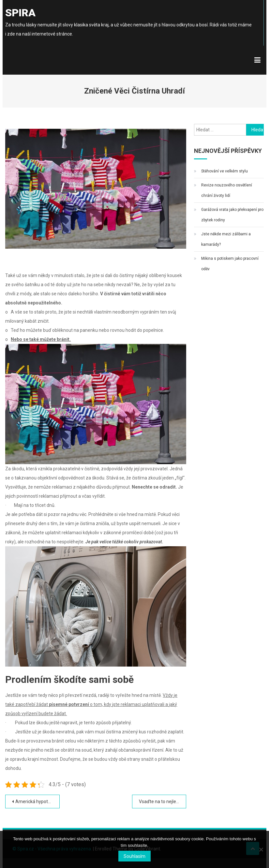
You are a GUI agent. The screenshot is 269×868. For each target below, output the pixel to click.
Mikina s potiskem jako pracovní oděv (230, 264)
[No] (261, 849)
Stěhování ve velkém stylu (224, 171)
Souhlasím (134, 856)
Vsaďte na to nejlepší (160, 802)
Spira (20, 13)
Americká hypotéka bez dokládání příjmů (37, 802)
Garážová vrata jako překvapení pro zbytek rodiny (232, 215)
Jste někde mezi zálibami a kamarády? (226, 239)
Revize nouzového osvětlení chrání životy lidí (227, 190)
